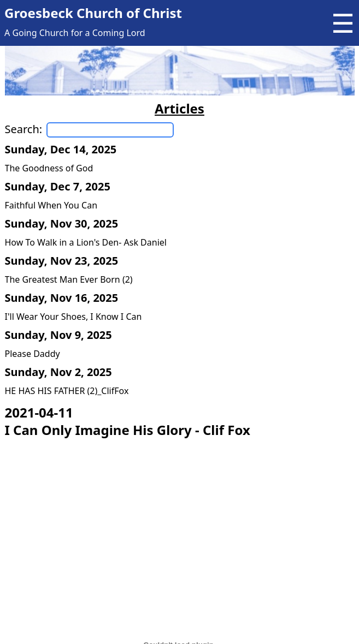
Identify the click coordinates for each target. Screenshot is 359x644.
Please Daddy (33, 354)
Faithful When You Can (51, 205)
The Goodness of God (49, 168)
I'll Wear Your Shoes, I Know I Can (73, 317)
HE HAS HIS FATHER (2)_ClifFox (67, 391)
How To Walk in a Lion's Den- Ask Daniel (86, 242)
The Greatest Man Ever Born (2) (69, 279)
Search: (24, 129)
